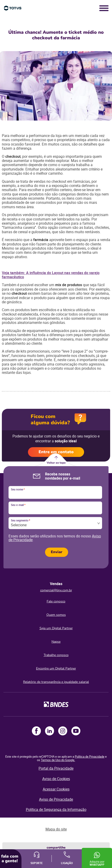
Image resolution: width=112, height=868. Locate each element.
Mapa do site (56, 829)
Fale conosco (56, 601)
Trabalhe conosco (56, 655)
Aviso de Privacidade (56, 799)
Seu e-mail (18, 505)
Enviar (57, 552)
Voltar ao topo (56, 463)
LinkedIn (50, 731)
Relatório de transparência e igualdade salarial (56, 682)
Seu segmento (20, 521)
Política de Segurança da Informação (56, 809)
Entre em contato (56, 452)
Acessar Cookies (56, 789)
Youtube (76, 731)
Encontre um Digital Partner (56, 668)
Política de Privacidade (90, 756)
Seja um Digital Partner (56, 628)
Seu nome (18, 490)
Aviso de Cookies (56, 779)
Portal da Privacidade (56, 768)
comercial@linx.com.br (56, 590)
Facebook (36, 731)
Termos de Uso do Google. (58, 760)
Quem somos (56, 615)
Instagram (63, 731)
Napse (56, 642)
